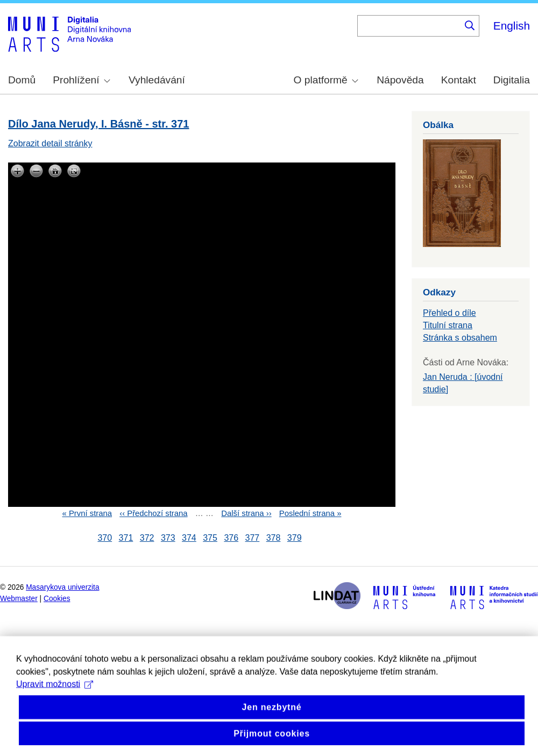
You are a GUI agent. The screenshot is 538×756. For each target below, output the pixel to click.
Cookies (57, 599)
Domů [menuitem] (22, 80)
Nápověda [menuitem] (400, 80)
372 (147, 538)
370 (105, 538)
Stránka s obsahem (460, 338)
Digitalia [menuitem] (512, 80)
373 (168, 538)
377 (253, 538)
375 (210, 538)
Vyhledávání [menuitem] (157, 80)
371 (126, 538)
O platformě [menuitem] (326, 80)
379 (295, 538)
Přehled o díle (449, 313)
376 (231, 538)
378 (274, 538)
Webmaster (19, 599)
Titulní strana (448, 325)
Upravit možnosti (55, 698)
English (512, 26)
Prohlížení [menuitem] (81, 80)
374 (189, 538)
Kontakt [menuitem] (459, 80)
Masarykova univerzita (62, 587)
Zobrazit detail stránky (50, 143)
